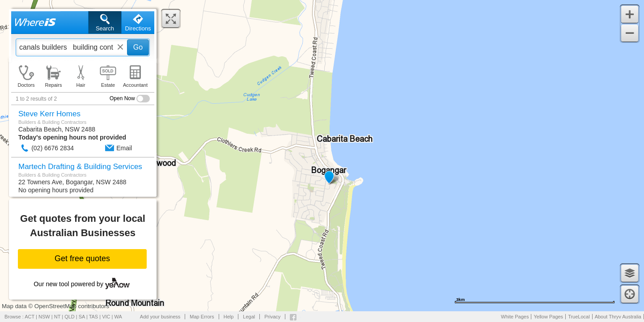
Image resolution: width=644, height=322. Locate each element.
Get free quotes (82, 258)
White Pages (515, 317)
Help (229, 317)
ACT (30, 317)
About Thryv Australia (618, 317)
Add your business (160, 317)
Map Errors (202, 317)
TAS (94, 317)
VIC (106, 317)
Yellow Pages (548, 317)
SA (82, 317)
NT (57, 317)
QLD (70, 317)
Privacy (272, 317)
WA (118, 317)
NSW (44, 317)
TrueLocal (579, 317)
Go (138, 47)
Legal (249, 317)
